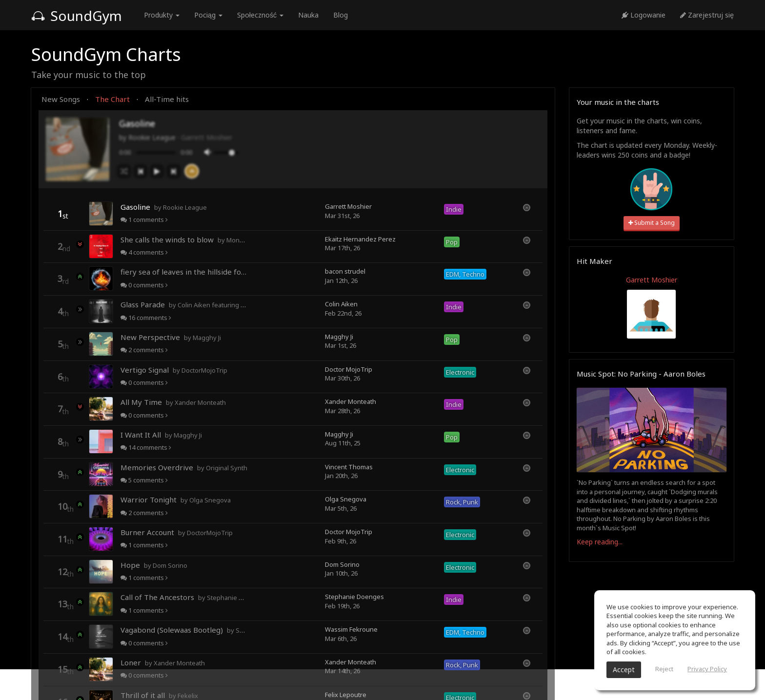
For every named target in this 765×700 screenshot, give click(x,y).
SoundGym (77, 16)
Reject (664, 669)
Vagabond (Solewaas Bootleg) (184, 630)
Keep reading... (600, 542)
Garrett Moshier (207, 137)
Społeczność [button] (260, 15)
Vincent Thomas (349, 467)
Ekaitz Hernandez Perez (360, 239)
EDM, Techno (465, 274)
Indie (454, 209)
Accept (624, 670)
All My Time (173, 402)
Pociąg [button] (208, 15)
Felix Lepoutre (346, 695)
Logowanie (644, 15)
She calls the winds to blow (184, 240)
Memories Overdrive (184, 467)
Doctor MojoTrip (349, 369)
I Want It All (161, 435)
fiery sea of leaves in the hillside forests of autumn (184, 272)
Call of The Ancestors (184, 597)
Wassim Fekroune (351, 629)
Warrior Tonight (176, 500)
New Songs (61, 99)
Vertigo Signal (174, 370)
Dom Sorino (342, 564)
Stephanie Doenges (354, 597)
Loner (163, 662)
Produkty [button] (162, 15)
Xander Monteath (351, 401)
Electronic (460, 372)
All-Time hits (167, 99)
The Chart (112, 99)
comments (144, 220)
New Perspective (171, 337)
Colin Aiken (341, 304)
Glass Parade (184, 304)
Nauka (308, 15)
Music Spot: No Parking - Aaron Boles (641, 374)
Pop (452, 242)
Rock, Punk (462, 502)
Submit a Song (652, 223)
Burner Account (177, 532)
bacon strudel (345, 271)
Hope (154, 565)
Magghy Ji (339, 337)
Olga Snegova (346, 499)
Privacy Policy (707, 669)
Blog (341, 15)
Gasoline (164, 207)
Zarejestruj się (707, 15)
